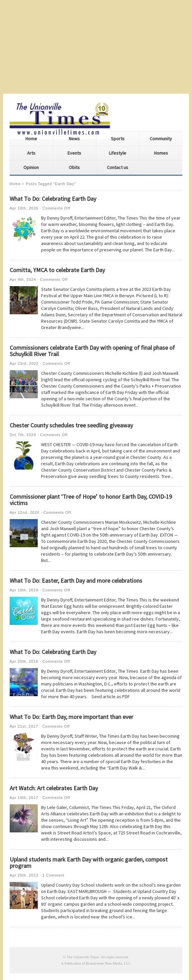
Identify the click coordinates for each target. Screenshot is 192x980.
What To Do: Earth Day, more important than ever (71, 717)
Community (161, 139)
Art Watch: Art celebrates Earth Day (54, 788)
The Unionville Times (83, 957)
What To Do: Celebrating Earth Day (53, 199)
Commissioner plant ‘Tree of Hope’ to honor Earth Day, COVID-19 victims (91, 500)
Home (31, 139)
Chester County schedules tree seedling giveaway (71, 425)
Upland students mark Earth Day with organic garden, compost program (89, 863)
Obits (74, 167)
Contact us (118, 167)
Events (74, 153)
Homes (161, 153)
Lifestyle (118, 153)
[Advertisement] (96, 47)
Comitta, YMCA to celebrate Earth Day (57, 270)
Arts (31, 153)
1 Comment (53, 875)
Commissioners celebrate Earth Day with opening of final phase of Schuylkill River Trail (92, 351)
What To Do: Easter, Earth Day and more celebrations (76, 581)
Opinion (31, 167)
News (74, 139)
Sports (118, 139)
